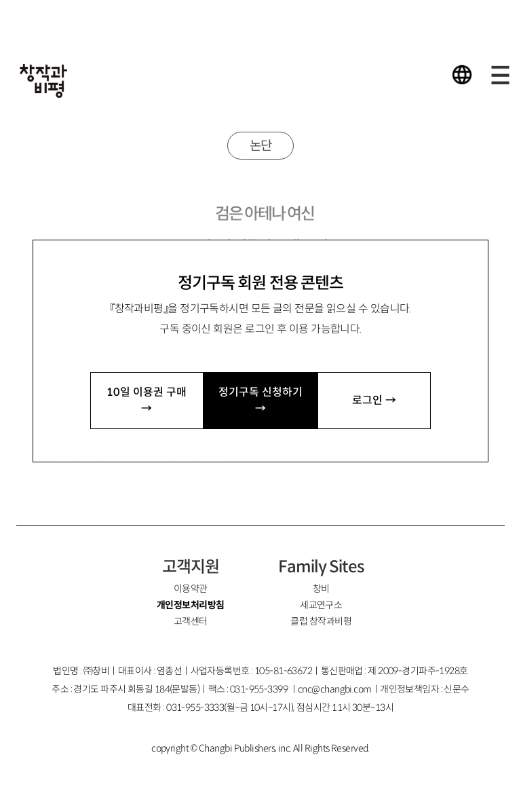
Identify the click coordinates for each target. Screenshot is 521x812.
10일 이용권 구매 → (147, 400)
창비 (321, 589)
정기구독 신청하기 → (260, 400)
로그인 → (374, 400)
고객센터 (191, 621)
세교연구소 (321, 605)
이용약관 (191, 589)
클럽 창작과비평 (321, 621)
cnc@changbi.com (335, 689)
